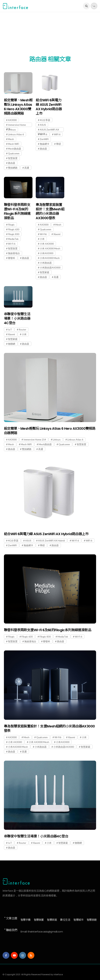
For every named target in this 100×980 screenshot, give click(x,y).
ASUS (43, 125)
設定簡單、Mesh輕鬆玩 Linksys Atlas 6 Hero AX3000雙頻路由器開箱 (18, 107)
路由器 (12, 163)
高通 (27, 168)
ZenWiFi (44, 139)
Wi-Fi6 (43, 234)
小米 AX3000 (47, 244)
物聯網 (12, 344)
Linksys (12, 130)
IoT (10, 329)
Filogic (11, 225)
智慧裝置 (13, 158)
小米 (42, 239)
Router (22, 329)
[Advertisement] (50, 36)
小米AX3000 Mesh (50, 258)
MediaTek (13, 239)
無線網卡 (45, 144)
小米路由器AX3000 (50, 267)
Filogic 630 (14, 229)
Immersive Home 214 (16, 125)
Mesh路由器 (15, 149)
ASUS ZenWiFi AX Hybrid (48, 130)
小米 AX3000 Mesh (50, 248)
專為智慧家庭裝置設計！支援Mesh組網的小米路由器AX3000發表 (50, 211)
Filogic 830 (14, 234)
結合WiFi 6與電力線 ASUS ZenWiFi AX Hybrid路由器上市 (49, 107)
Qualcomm (14, 153)
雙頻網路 (13, 168)
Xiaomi (57, 234)
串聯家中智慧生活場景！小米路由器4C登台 (17, 318)
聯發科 (12, 258)
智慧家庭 (45, 272)
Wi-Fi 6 (43, 134)
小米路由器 (46, 263)
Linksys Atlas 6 (16, 134)
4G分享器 (45, 120)
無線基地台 (14, 253)
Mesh (11, 139)
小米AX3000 (47, 253)
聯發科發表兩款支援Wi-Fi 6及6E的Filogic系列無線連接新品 (17, 211)
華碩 (59, 144)
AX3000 (12, 120)
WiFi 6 (57, 134)
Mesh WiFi (14, 144)
